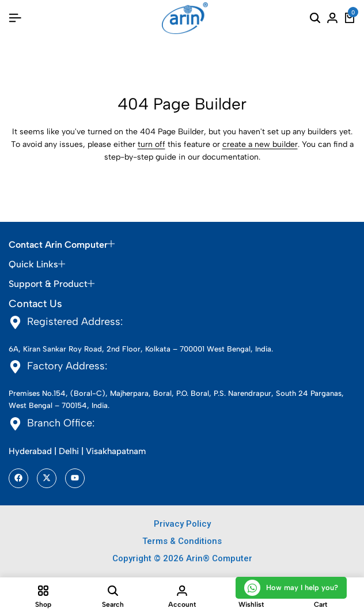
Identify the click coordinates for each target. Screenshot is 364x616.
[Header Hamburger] (15, 18)
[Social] (18, 478)
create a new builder (260, 144)
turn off (151, 144)
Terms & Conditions (182, 541)
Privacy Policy (182, 524)
